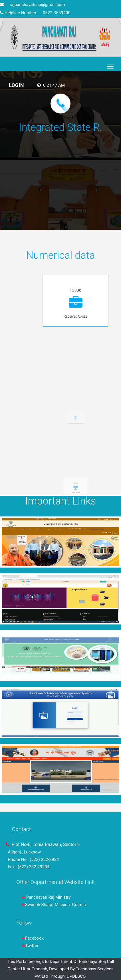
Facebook (34, 938)
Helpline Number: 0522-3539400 (35, 13)
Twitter (32, 946)
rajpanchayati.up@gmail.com (33, 5)
